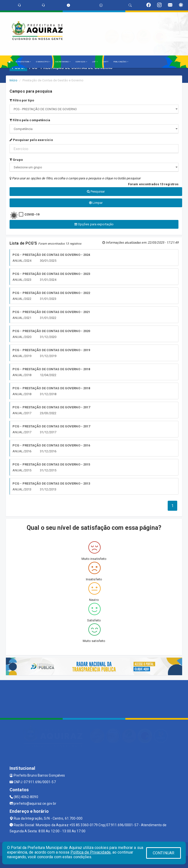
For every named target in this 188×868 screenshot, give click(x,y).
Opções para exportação (94, 224)
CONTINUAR (164, 853)
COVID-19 (32, 214)
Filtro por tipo (22, 100)
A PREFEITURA (23, 62)
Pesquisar (96, 191)
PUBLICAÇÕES (121, 62)
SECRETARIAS (63, 62)
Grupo (16, 160)
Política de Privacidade (91, 852)
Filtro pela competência (30, 120)
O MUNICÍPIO (43, 62)
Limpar (96, 203)
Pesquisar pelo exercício (31, 140)
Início (13, 80)
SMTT (106, 62)
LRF (95, 62)
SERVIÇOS (81, 62)
